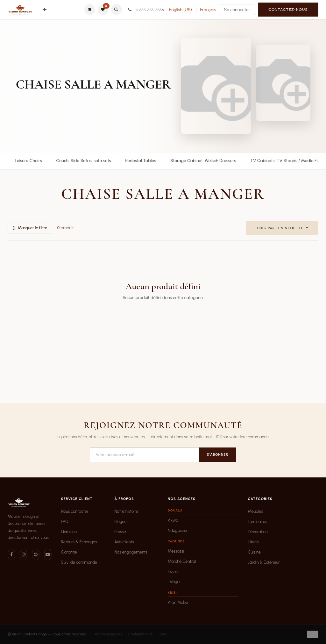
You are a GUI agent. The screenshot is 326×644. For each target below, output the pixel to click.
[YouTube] (48, 555)
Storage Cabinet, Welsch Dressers (203, 161)
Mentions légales (108, 634)
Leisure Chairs (28, 161)
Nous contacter (75, 511)
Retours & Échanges (79, 542)
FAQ (65, 522)
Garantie (69, 552)
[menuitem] (45, 10)
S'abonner (217, 455)
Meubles (255, 511)
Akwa (173, 520)
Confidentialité (140, 634)
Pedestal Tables (141, 161)
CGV (162, 634)
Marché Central (182, 561)
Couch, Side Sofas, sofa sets (83, 161)
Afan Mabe (178, 602)
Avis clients (124, 542)
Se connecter (237, 10)
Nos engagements (131, 552)
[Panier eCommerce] (90, 10)
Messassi (176, 551)
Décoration (258, 532)
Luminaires (257, 522)
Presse (120, 532)
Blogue (120, 522)
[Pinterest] (36, 555)
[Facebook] (11, 555)
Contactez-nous (288, 10)
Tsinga (174, 582)
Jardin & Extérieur (264, 562)
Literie (253, 542)
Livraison (69, 532)
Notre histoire (126, 511)
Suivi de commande (79, 562)
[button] (117, 10)
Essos (173, 572)
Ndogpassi (177, 530)
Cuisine (254, 552)
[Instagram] (24, 555)
